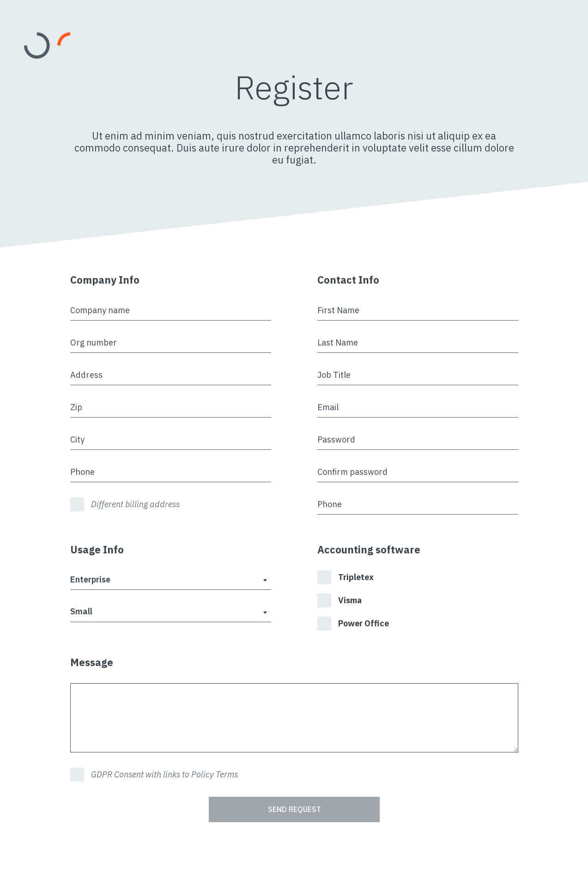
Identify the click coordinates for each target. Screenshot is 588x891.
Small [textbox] (81, 611)
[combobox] (171, 580)
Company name (100, 310)
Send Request (294, 809)
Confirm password (352, 472)
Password (336, 439)
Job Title (334, 375)
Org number (94, 342)
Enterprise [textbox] (90, 579)
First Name (338, 310)
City (77, 439)
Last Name (338, 342)
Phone (82, 472)
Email (328, 407)
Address (86, 375)
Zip (76, 407)
